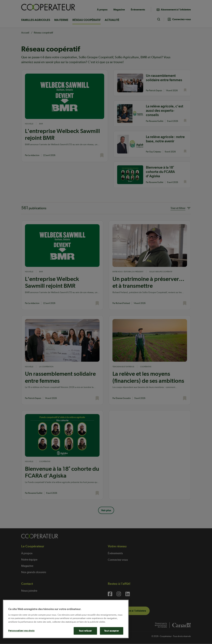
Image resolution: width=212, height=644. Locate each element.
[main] (66, 619)
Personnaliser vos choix (21, 631)
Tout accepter (112, 631)
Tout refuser (85, 631)
